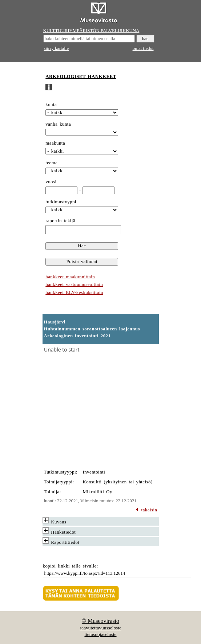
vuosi (51, 182)
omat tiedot (143, 48)
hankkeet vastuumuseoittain (74, 284)
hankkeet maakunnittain (70, 277)
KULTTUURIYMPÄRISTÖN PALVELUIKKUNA (91, 31)
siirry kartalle (57, 48)
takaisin (146, 510)
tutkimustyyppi (61, 202)
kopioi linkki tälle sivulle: (71, 566)
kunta (51, 105)
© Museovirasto (100, 621)
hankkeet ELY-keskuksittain (74, 292)
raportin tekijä (60, 221)
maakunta (55, 143)
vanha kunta (58, 124)
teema (51, 163)
